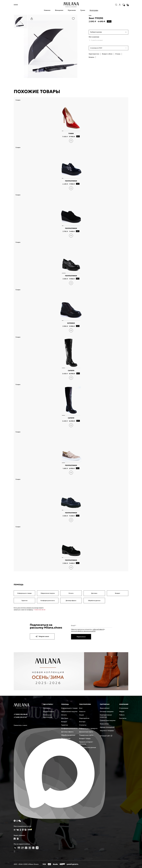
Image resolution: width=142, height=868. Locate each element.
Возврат (118, 593)
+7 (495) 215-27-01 (20, 717)
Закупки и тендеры (107, 731)
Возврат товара (85, 738)
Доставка (94, 593)
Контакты (123, 718)
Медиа (122, 711)
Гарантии (24, 601)
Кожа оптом (104, 724)
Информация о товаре (24, 593)
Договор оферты (71, 601)
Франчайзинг (105, 708)
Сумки (83, 10)
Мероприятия (84, 718)
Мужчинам (72, 10)
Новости (82, 711)
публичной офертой (98, 629)
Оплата (71, 593)
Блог (81, 708)
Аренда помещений (107, 727)
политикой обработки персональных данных (83, 631)
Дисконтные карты (86, 732)
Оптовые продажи (107, 711)
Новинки (47, 10)
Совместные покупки (108, 720)
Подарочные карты (86, 735)
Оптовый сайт (106, 736)
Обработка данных (94, 601)
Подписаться (81, 637)
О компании (124, 708)
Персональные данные (88, 747)
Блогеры (82, 722)
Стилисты (83, 725)
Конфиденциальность (48, 601)
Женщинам (59, 10)
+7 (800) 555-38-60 (39, 610)
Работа (122, 715)
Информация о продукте (88, 728)
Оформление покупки (48, 593)
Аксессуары (94, 10)
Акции (82, 715)
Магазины (47, 708)
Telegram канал (42, 636)
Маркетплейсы (49, 711)
